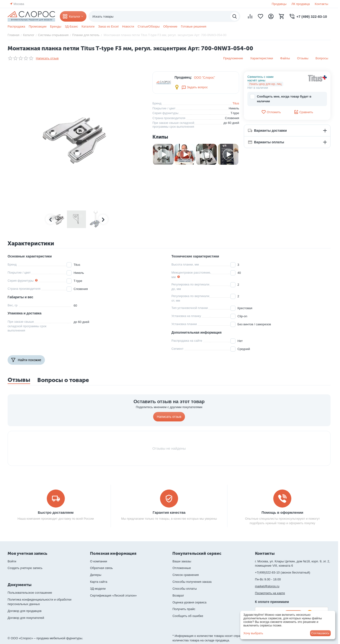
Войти (12, 561)
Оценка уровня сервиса (189, 602)
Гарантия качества (169, 512)
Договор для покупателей (26, 618)
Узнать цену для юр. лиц (265, 84)
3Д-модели (98, 589)
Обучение (170, 26)
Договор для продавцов (25, 611)
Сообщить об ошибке (188, 616)
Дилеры (96, 575)
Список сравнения (186, 575)
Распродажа (16, 26)
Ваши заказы (182, 561)
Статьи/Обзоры (149, 26)
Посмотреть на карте (270, 593)
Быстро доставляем (56, 512)
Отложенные (182, 568)
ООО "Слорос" (205, 77)
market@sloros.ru (267, 586)
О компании (99, 561)
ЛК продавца (301, 4)
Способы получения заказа (192, 582)
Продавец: (183, 77)
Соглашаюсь (320, 633)
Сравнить (304, 112)
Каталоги (88, 26)
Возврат (178, 595)
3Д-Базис (71, 26)
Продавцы (279, 4)
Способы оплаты (184, 589)
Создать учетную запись (25, 568)
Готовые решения (194, 26)
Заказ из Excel (108, 26)
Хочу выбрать (253, 633)
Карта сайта (99, 582)
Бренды (56, 26)
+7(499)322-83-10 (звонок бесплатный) (283, 572)
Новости (128, 26)
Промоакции (38, 26)
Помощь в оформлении (283, 512)
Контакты (321, 4)
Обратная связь (101, 568)
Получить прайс (184, 609)
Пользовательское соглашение (30, 593)
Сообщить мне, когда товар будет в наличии (281, 99)
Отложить (271, 112)
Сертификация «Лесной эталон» (113, 595)
